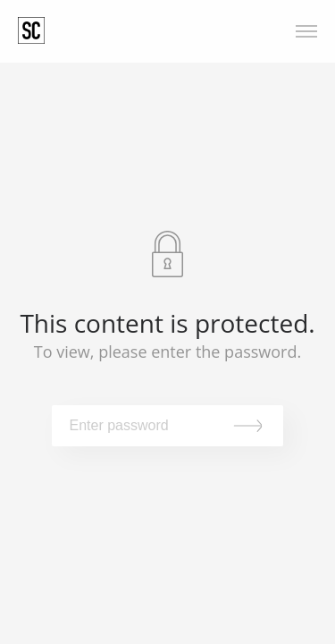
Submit (252, 426)
